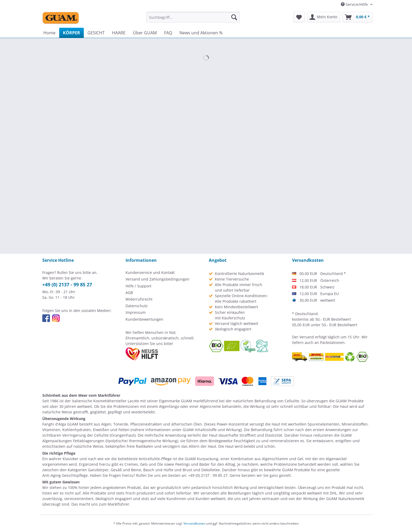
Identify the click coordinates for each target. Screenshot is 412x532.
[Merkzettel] (299, 17)
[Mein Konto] (324, 17)
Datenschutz (137, 306)
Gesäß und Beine (126, 470)
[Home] (49, 33)
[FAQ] (168, 33)
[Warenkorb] (358, 17)
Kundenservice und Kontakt (150, 272)
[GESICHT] (96, 33)
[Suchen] (234, 17)
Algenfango (169, 406)
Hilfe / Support (138, 286)
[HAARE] (119, 33)
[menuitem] (193, 17)
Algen (106, 424)
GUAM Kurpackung (202, 459)
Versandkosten (194, 523)
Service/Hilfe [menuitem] (355, 4)
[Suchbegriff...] (193, 17)
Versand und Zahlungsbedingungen (158, 279)
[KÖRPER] (71, 33)
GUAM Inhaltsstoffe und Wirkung (212, 430)
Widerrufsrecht (139, 299)
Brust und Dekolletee (201, 470)
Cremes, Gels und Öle (144, 464)
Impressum (136, 312)
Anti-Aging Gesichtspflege (65, 475)
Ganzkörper (98, 470)
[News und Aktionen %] (201, 33)
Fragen (115, 475)
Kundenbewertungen (144, 319)
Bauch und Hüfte (158, 470)
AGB (129, 293)
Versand (307, 337)
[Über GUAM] (145, 33)
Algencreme (210, 406)
